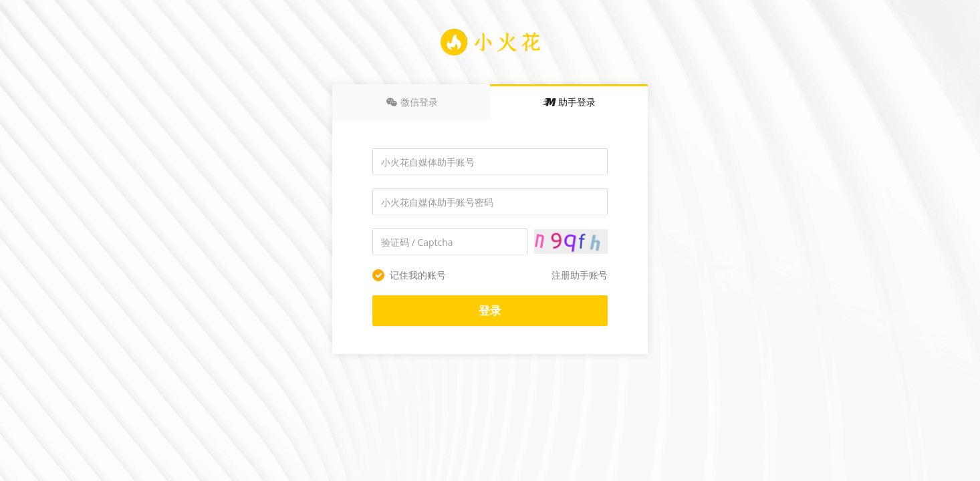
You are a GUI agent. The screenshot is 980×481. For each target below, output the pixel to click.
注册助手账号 (580, 275)
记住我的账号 (409, 275)
